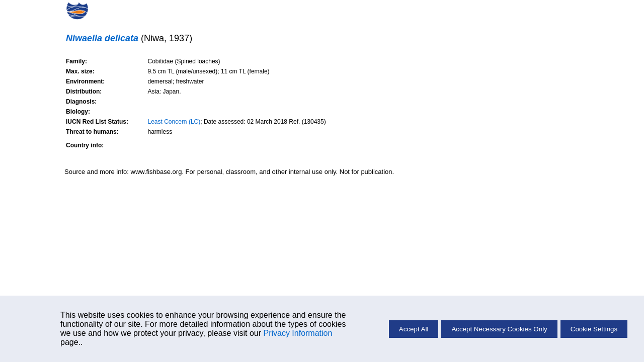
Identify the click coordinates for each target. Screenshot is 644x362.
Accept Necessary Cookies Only (499, 329)
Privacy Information (298, 333)
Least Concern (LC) (174, 122)
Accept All (414, 329)
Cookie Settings (594, 329)
